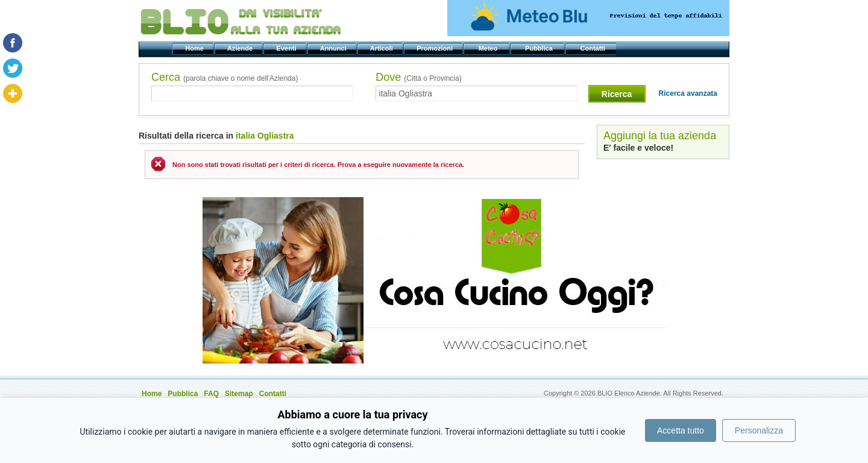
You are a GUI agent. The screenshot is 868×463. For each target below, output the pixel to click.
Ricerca (617, 94)
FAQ (211, 394)
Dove (418, 77)
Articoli (382, 48)
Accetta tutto (681, 430)
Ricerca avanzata (688, 93)
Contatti (593, 48)
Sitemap (239, 394)
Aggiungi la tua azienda (660, 136)
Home (195, 48)
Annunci (334, 48)
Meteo (489, 48)
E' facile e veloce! (638, 148)
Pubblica (540, 48)
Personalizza (759, 430)
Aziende (241, 48)
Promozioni (436, 48)
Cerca (225, 77)
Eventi (287, 48)
